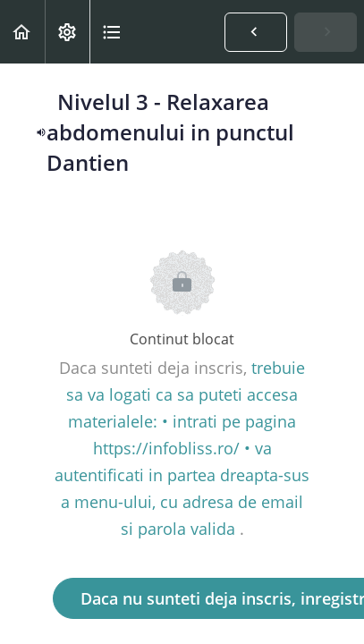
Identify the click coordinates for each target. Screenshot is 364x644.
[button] (22, 32)
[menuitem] (67, 32)
